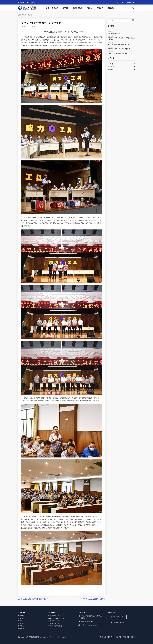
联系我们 (111, 8)
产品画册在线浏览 (117, 623)
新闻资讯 (100, 8)
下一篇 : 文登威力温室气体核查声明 (94, 599)
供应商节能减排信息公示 (115, 33)
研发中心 (21, 621)
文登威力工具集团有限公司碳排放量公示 (120, 49)
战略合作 (21, 623)
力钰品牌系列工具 (54, 621)
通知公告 (30, 15)
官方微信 (121, 2)
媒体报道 (111, 70)
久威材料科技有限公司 (55, 626)
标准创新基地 (78, 8)
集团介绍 (55, 8)
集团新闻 (111, 67)
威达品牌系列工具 (54, 616)
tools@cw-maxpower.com (89, 625)
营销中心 (90, 8)
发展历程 (21, 618)
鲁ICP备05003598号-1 (107, 637)
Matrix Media (62, 637)
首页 (48, 8)
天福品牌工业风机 (54, 623)
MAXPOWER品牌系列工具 (56, 618)
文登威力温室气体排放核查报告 (118, 54)
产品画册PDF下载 (117, 617)
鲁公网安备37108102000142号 (125, 637)
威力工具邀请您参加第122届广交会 (119, 44)
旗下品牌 (66, 8)
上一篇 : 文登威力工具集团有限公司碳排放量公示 (33, 599)
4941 (34, 27)
